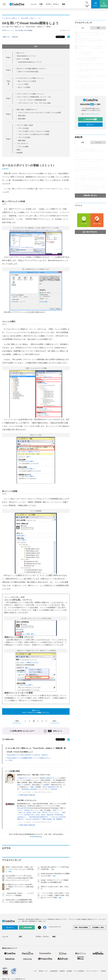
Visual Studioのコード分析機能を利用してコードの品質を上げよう (29, 758)
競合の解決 (22, 119)
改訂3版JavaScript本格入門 (38, 817)
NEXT (55, 721)
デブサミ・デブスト (52, 4)
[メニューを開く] (4, 4)
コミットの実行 (23, 84)
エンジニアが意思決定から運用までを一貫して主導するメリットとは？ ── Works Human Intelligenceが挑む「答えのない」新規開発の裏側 (90, 188)
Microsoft (15, 37)
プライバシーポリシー (92, 971)
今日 (83, 28)
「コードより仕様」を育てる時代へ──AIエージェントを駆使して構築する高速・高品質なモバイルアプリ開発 (55, 895)
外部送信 (103, 971)
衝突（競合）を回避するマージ (27, 110)
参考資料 (20, 153)
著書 (32, 787)
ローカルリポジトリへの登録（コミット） (31, 78)
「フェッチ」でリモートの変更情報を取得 (32, 100)
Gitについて (21, 53)
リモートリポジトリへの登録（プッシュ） (31, 94)
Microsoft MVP (22, 808)
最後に (19, 150)
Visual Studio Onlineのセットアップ (30, 62)
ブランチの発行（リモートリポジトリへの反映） (34, 131)
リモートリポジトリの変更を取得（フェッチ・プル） (34, 97)
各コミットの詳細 (24, 87)
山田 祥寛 (26, 30)
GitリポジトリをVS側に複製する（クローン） (32, 69)
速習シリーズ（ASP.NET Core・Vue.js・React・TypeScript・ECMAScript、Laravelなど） (41, 815)
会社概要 (69, 971)
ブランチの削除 (23, 147)
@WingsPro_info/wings (29, 789)
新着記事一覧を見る (90, 195)
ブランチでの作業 (24, 137)
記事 (41, 4)
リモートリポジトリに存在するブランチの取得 (34, 134)
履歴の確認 (22, 140)
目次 (51, 47)
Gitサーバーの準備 (23, 59)
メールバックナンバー (90, 114)
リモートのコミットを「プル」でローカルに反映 (34, 103)
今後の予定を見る (90, 232)
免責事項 (62, 971)
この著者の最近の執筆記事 (26, 795)
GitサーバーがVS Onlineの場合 (28, 72)
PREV (16, 721)
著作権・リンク (43, 971)
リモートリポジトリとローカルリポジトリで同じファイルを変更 (39, 113)
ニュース (33, 4)
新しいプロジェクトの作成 (27, 81)
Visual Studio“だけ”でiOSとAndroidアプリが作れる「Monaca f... (28, 755)
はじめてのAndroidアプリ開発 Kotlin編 (39, 819)
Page (8, 57)
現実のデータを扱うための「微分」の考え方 (91, 82)
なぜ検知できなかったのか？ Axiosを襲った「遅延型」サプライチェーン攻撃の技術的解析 (19, 887)
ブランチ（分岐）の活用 (25, 125)
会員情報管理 (54, 971)
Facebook (54, 789)
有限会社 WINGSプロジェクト (50, 778)
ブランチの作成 (23, 128)
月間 (98, 28)
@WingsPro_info (53, 787)
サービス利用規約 (79, 971)
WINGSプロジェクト (26, 778)
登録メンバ (21, 785)
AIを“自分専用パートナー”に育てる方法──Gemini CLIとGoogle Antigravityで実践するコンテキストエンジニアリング (19, 878)
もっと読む (9, 760)
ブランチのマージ (23, 144)
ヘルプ (35, 971)
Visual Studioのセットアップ (26, 56)
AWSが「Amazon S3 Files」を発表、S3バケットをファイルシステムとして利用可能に (19, 869)
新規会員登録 (90, 119)
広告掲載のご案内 (98, 927)
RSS (44, 787)
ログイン (90, 125)
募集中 (48, 785)
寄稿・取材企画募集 (81, 927)
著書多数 (59, 819)
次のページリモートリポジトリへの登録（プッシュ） (36, 711)
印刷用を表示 (8, 739)
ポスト (60, 37)
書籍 (64, 4)
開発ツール (6, 37)
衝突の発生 (22, 116)
